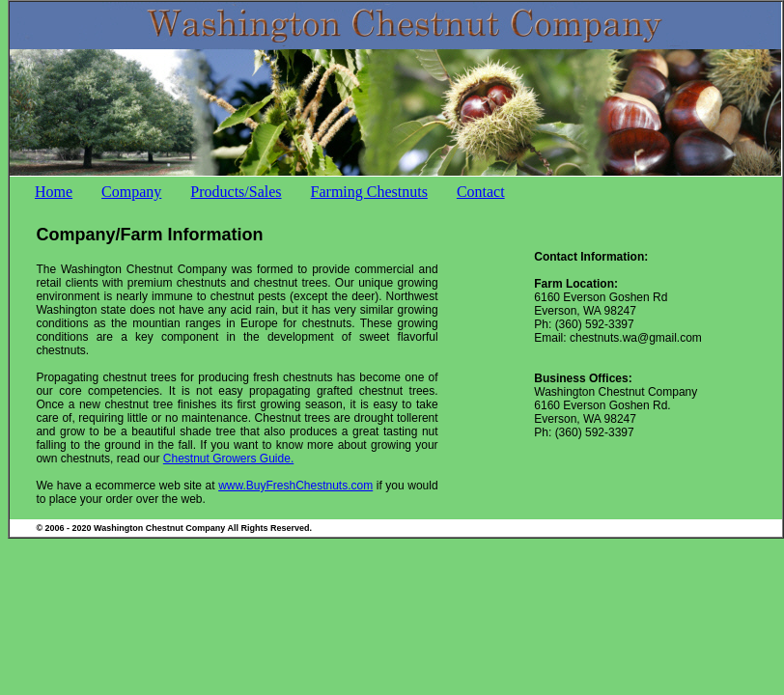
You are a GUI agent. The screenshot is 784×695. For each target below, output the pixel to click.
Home (54, 192)
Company (131, 192)
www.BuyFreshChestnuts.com (295, 486)
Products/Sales (236, 192)
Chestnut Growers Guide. (228, 459)
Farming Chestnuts (369, 192)
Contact (481, 192)
